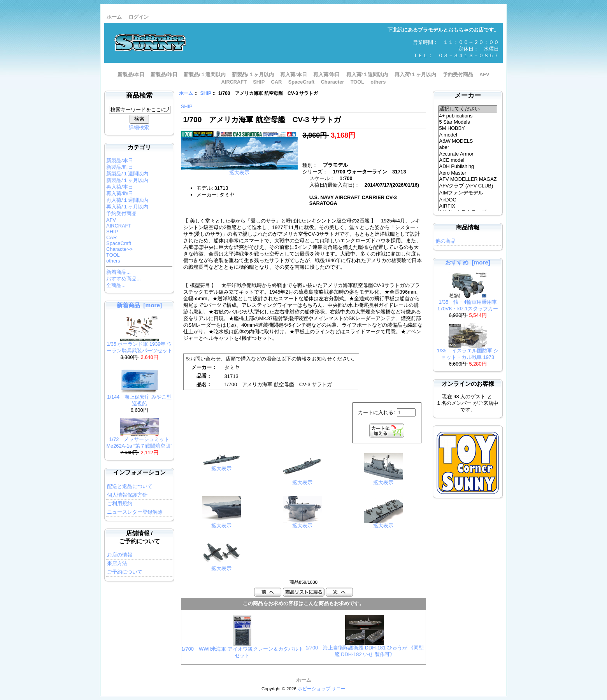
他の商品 (446, 241)
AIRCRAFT (234, 82)
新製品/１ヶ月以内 (253, 74)
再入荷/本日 (294, 74)
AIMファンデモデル (468, 193)
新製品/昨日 (164, 74)
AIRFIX (468, 206)
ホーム (114, 17)
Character (333, 82)
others (378, 82)
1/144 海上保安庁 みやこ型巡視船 (139, 398)
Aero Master (468, 173)
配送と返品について (130, 486)
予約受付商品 (458, 74)
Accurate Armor (468, 154)
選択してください (468, 109)
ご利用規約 (120, 503)
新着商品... (118, 272)
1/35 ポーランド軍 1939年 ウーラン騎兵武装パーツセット (139, 345)
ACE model (468, 160)
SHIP (206, 93)
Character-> (119, 249)
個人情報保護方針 (127, 495)
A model (468, 135)
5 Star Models (468, 122)
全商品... (116, 285)
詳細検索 (139, 127)
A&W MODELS (468, 141)
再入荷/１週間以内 (367, 74)
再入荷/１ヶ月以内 (416, 74)
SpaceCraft (302, 82)
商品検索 (139, 95)
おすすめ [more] (468, 262)
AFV (484, 74)
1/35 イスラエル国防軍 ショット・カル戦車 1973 (468, 352)
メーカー (468, 95)
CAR (277, 82)
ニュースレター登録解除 (135, 512)
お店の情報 (120, 555)
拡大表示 (221, 466)
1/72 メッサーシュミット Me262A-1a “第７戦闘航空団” (139, 440)
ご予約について (125, 572)
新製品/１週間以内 (205, 74)
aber (468, 147)
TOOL (357, 82)
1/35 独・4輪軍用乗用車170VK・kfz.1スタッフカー (468, 303)
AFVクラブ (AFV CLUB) (468, 186)
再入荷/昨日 (327, 74)
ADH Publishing (468, 166)
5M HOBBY (468, 128)
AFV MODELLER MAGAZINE (468, 179)
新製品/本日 (131, 74)
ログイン (139, 17)
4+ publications (468, 116)
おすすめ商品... (124, 279)
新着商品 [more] (139, 305)
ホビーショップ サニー (322, 689)
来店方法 (117, 563)
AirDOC (468, 200)
